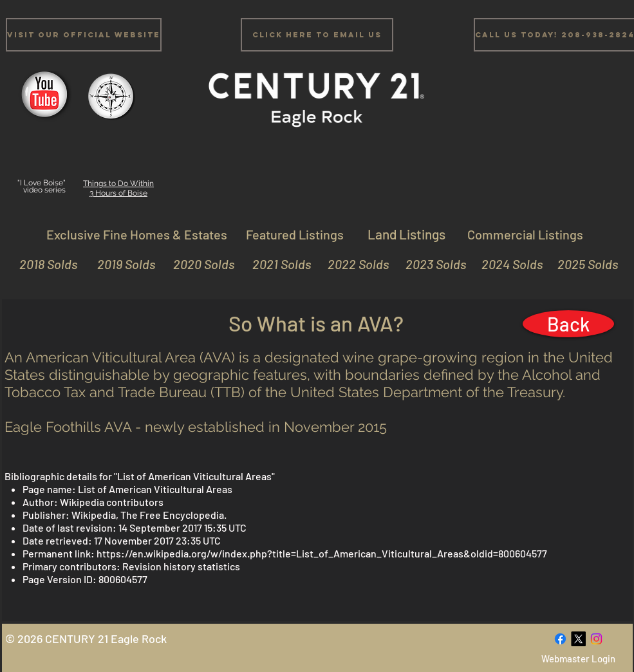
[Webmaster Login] (579, 659)
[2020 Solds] (199, 264)
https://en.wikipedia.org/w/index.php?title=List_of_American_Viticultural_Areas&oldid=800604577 (322, 553)
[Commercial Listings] (525, 234)
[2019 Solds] (119, 264)
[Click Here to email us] (317, 35)
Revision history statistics (181, 566)
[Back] (568, 324)
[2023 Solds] (430, 264)
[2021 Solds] (275, 264)
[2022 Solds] (353, 264)
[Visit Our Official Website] (84, 35)
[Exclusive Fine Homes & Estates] (137, 234)
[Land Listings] (407, 234)
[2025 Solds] (582, 264)
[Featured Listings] (295, 234)
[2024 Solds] (507, 264)
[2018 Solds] (47, 264)
